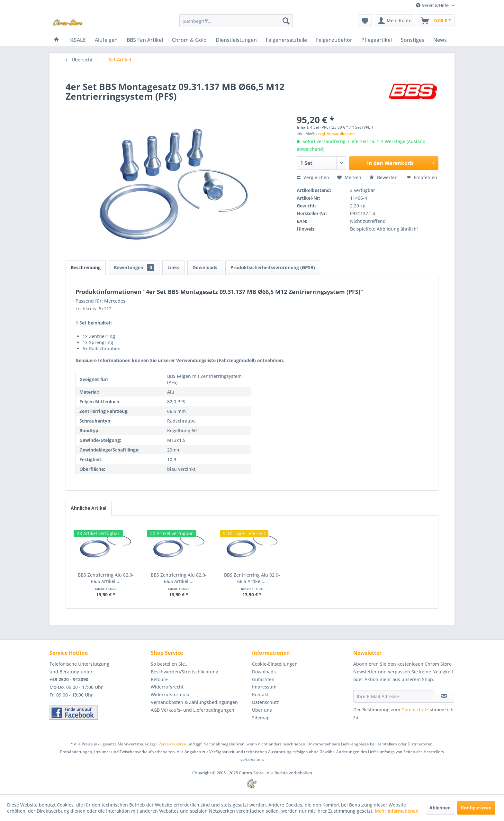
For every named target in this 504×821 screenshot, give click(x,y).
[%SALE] (78, 40)
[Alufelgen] (106, 40)
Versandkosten (172, 744)
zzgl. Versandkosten (336, 134)
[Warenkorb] (436, 21)
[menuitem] (236, 21)
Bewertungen (134, 267)
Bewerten (384, 177)
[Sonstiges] (413, 40)
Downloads (205, 267)
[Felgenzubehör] (334, 40)
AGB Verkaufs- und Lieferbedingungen (193, 710)
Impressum (264, 687)
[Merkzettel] (365, 21)
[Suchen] (286, 21)
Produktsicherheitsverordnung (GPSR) (273, 267)
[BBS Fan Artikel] (145, 40)
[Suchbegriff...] (236, 21)
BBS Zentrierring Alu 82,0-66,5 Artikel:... (106, 578)
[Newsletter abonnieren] (444, 696)
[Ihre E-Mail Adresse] (394, 696)
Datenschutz (265, 702)
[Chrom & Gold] (189, 40)
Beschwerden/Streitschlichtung (184, 672)
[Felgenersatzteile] (286, 40)
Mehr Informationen (397, 811)
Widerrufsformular (171, 694)
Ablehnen (440, 808)
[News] (440, 40)
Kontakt (260, 694)
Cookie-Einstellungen (275, 664)
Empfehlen (422, 177)
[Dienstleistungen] (236, 40)
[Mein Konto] (395, 21)
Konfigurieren (476, 808)
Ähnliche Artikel (89, 508)
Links (173, 267)
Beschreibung (86, 267)
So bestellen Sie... (170, 664)
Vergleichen (313, 177)
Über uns (262, 710)
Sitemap (261, 718)
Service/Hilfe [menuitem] (433, 5)
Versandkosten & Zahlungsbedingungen (194, 702)
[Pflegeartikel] (377, 40)
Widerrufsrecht (167, 687)
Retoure (159, 679)
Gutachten (263, 679)
